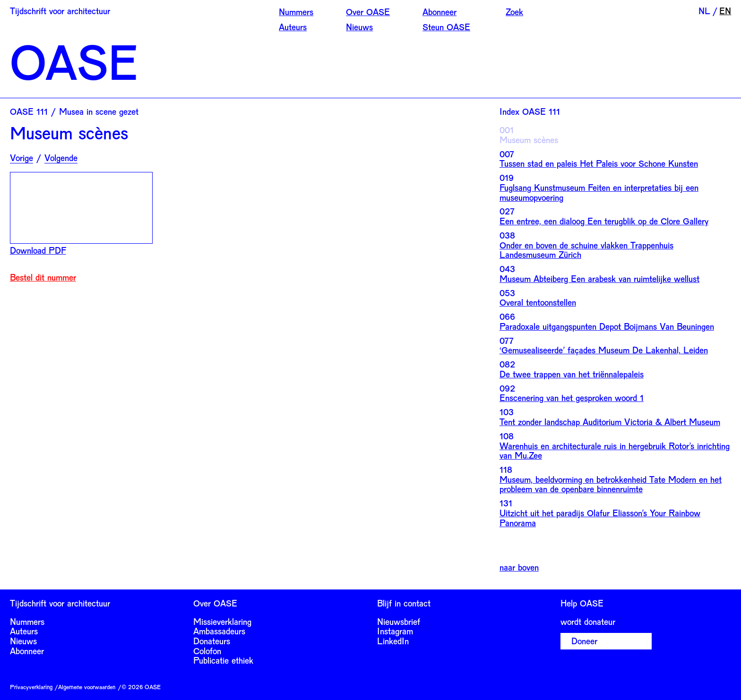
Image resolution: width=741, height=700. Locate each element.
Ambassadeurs (219, 631)
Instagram (395, 631)
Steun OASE (446, 27)
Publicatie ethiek (223, 660)
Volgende (61, 158)
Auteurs (293, 27)
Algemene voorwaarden (87, 687)
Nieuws (359, 27)
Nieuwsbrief (399, 622)
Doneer (584, 641)
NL (704, 11)
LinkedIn (393, 641)
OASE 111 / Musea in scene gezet (74, 111)
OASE (74, 61)
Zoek (514, 12)
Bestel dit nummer (43, 277)
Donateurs (212, 641)
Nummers (296, 12)
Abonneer (439, 12)
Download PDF (38, 250)
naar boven (519, 568)
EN (725, 11)
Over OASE (368, 12)
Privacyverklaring (31, 687)
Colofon (207, 651)
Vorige (22, 158)
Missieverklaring (222, 622)
